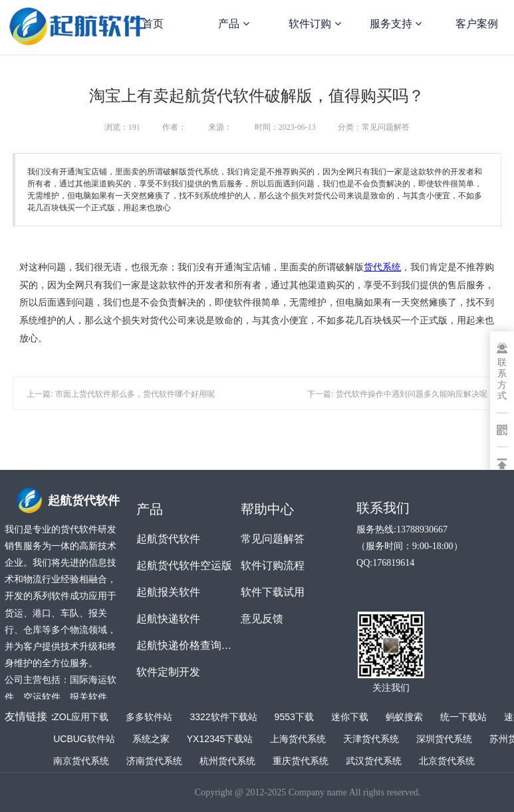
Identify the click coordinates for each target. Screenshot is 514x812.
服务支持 (396, 24)
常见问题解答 (273, 539)
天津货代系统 (371, 739)
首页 (153, 24)
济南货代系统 (154, 761)
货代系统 (382, 267)
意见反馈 (262, 619)
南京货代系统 (81, 761)
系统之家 (151, 739)
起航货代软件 (168, 539)
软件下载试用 (273, 592)
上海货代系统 (298, 739)
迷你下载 (350, 717)
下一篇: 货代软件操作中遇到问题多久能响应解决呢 (397, 394)
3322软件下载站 (223, 717)
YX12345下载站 (220, 739)
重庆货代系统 (301, 761)
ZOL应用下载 (81, 717)
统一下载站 (463, 717)
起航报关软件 (168, 592)
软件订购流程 (273, 565)
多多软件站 (149, 717)
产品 (233, 24)
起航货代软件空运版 (184, 565)
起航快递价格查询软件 (189, 645)
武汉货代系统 (374, 761)
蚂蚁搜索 (404, 717)
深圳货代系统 (444, 739)
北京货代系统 (447, 761)
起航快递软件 (168, 619)
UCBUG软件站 (84, 739)
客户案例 (477, 24)
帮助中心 (267, 509)
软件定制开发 (168, 672)
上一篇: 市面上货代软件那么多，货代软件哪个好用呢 (121, 394)
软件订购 (315, 24)
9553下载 (294, 717)
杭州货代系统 (227, 761)
